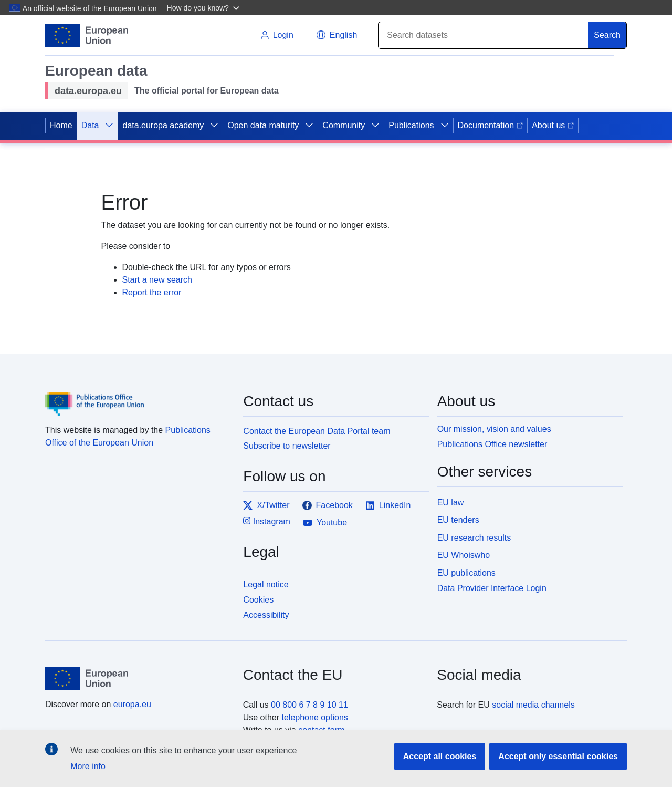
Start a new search (157, 280)
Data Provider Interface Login (492, 588)
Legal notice (266, 584)
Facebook (328, 505)
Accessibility (266, 615)
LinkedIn (388, 505)
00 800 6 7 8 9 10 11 (309, 705)
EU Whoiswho (464, 555)
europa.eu (132, 704)
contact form (321, 730)
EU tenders (458, 520)
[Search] (484, 35)
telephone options (314, 717)
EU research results (474, 538)
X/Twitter (266, 505)
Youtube (325, 523)
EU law (451, 503)
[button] (204, 7)
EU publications (466, 573)
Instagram (267, 521)
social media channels (533, 705)
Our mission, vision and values (494, 429)
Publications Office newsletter (492, 444)
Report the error (152, 292)
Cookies (258, 600)
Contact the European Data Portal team (317, 431)
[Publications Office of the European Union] (138, 397)
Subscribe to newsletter (287, 446)
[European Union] (138, 678)
